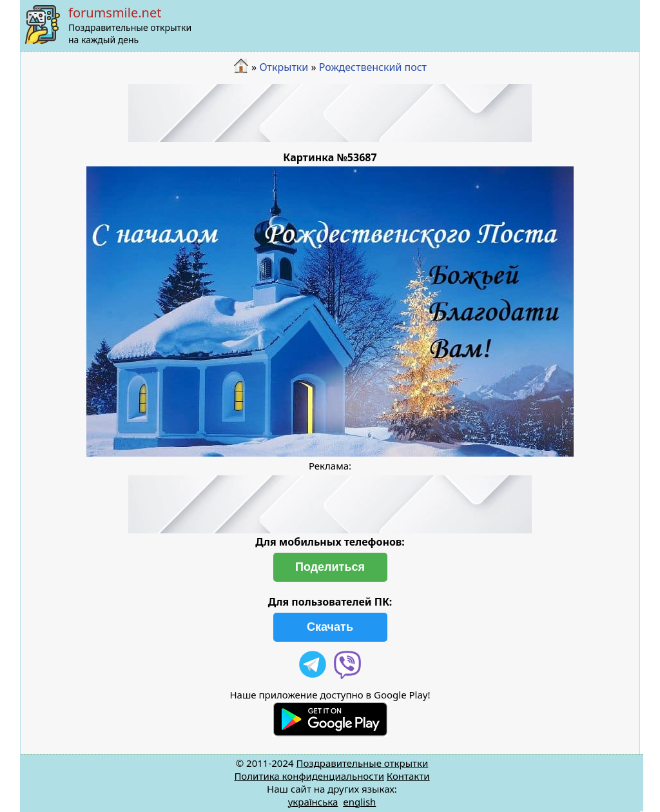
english (359, 802)
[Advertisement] (330, 113)
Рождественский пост (373, 67)
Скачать (330, 627)
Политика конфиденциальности (309, 776)
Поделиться (330, 567)
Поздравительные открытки (362, 763)
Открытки (284, 67)
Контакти (408, 776)
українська (313, 802)
